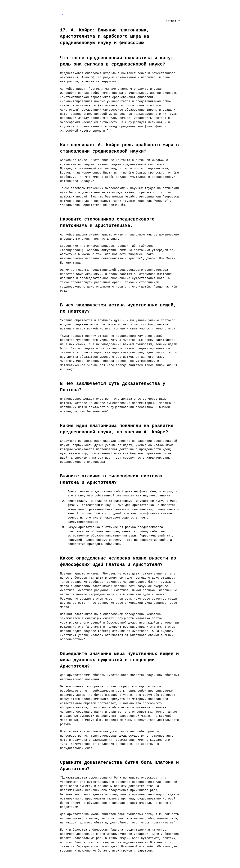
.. (62, 14)
